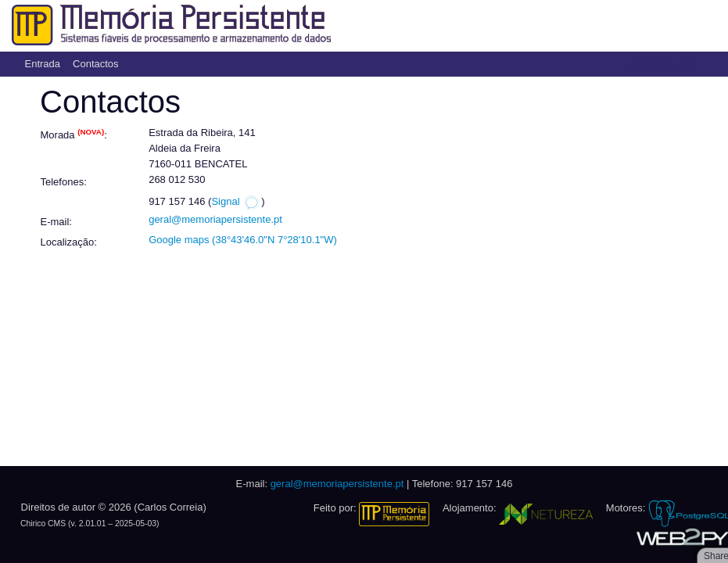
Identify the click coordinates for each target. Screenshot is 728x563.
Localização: (69, 242)
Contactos (96, 64)
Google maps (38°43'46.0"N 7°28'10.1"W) (243, 240)
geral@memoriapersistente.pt (215, 219)
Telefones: (64, 182)
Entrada (43, 64)
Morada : (74, 134)
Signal (236, 201)
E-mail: (56, 222)
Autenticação (663, 64)
